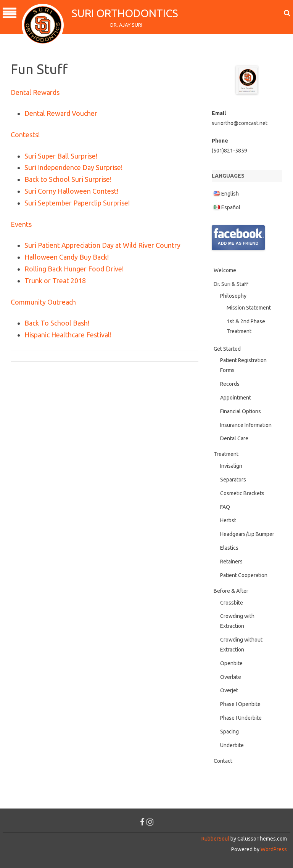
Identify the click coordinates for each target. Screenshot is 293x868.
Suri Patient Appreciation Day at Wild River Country (102, 245)
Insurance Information (246, 425)
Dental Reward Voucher (61, 113)
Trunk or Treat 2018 (55, 281)
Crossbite (232, 603)
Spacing (229, 732)
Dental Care (234, 438)
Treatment (226, 454)
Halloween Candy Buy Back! (67, 257)
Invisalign (231, 466)
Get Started (227, 349)
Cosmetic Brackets (242, 493)
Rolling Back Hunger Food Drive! (74, 269)
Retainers (231, 562)
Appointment (236, 398)
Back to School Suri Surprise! (68, 179)
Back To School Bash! (57, 323)
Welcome (225, 270)
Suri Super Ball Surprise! (61, 156)
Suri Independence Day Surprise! (73, 167)
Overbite (231, 677)
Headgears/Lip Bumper (247, 534)
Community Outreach (43, 302)
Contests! (25, 135)
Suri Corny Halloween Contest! (71, 191)
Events (21, 224)
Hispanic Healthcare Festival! (68, 335)
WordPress (273, 849)
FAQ (225, 507)
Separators (233, 480)
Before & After (231, 591)
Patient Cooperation (244, 575)
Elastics (229, 548)
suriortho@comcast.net (240, 123)
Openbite (231, 663)
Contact (223, 761)
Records (230, 384)
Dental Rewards (35, 92)
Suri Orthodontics (126, 13)
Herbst (228, 520)
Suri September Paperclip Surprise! (77, 203)
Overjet (229, 690)
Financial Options (241, 411)
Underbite (232, 745)
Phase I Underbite (241, 718)
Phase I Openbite (240, 704)
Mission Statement (249, 308)
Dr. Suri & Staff (231, 284)
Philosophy (233, 296)
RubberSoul (215, 839)
